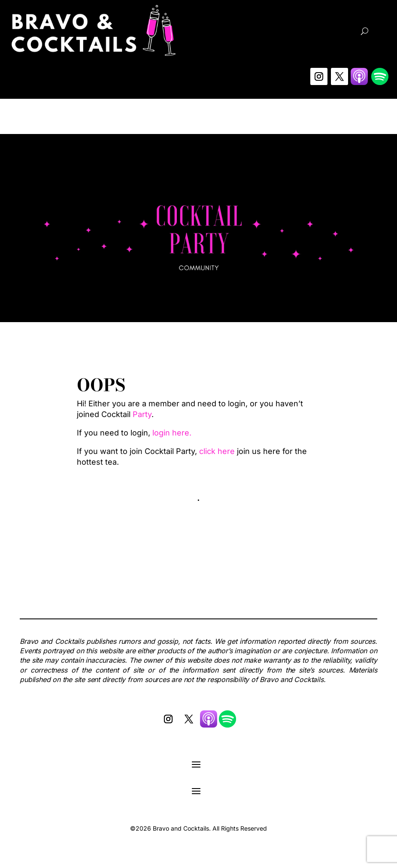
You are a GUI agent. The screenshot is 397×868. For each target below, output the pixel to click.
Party (142, 414)
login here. (172, 433)
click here (217, 451)
